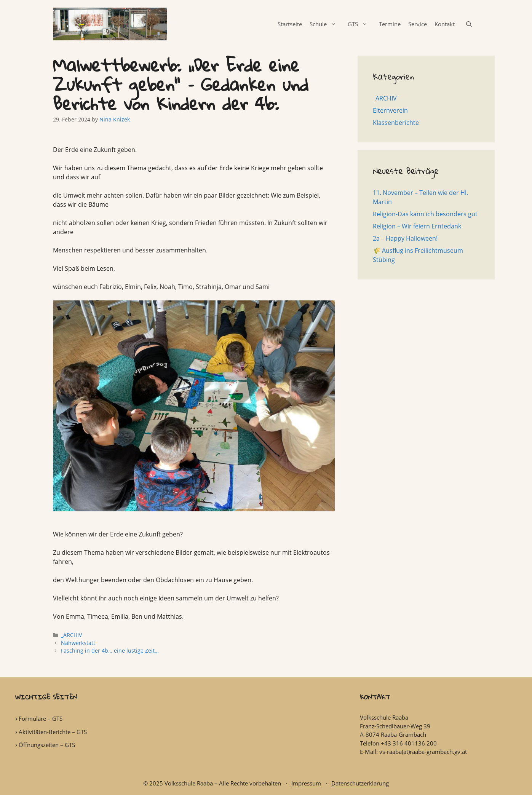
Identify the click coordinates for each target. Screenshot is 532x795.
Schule (327, 24)
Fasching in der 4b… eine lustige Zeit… (110, 651)
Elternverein (390, 110)
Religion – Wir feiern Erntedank (417, 226)
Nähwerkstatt (78, 643)
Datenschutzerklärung (360, 783)
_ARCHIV (71, 635)
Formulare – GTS (41, 718)
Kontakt (445, 24)
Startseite (290, 24)
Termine (390, 24)
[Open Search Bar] (469, 24)
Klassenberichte (396, 123)
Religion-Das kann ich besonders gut (425, 214)
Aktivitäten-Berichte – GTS (53, 732)
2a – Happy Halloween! (405, 238)
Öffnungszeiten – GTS (47, 745)
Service (418, 24)
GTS (361, 24)
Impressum (306, 783)
